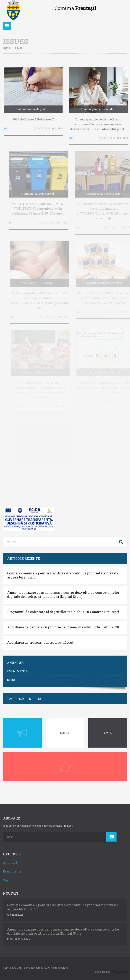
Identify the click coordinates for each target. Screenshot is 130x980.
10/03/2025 (116, 225)
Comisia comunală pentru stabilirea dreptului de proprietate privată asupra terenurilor (63, 573)
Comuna (75, 6)
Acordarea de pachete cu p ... (106, 191)
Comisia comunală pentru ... (34, 107)
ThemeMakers (119, 970)
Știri (7, 126)
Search (121, 540)
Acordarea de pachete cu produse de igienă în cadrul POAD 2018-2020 (63, 625)
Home (6, 46)
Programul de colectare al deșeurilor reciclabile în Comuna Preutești (63, 610)
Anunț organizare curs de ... (99, 107)
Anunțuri (16, 661)
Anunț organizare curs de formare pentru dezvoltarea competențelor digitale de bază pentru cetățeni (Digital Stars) (63, 593)
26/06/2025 (51, 221)
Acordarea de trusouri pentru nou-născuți (41, 640)
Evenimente (18, 669)
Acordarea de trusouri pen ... (41, 281)
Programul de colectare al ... (41, 191)
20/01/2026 (110, 136)
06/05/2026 (44, 126)
